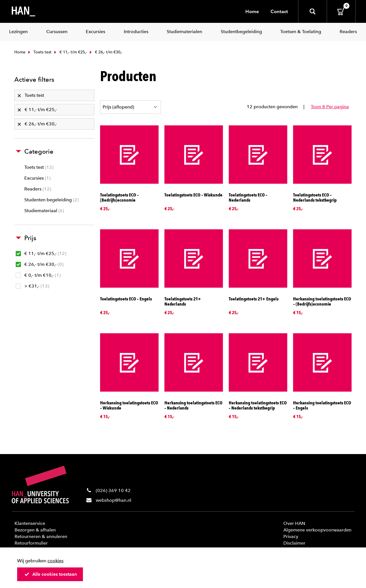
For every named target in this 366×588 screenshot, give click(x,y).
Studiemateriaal (44, 211)
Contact (279, 11)
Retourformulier (31, 543)
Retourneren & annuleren (41, 536)
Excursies (37, 178)
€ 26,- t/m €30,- (40, 264)
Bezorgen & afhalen (35, 530)
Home (252, 11)
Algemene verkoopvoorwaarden (317, 530)
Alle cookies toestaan (51, 574)
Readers (38, 189)
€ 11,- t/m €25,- (70, 52)
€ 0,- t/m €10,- (38, 275)
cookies (55, 561)
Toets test (39, 52)
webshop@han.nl (114, 500)
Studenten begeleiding (51, 200)
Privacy (291, 536)
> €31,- (32, 286)
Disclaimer (294, 543)
